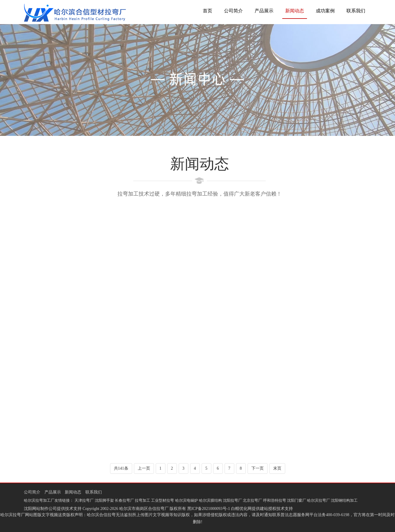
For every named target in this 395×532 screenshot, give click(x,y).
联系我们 (356, 11)
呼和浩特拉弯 (275, 500)
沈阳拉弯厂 (232, 500)
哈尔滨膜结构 (210, 500)
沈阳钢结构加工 (344, 500)
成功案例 (325, 11)
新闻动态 (295, 11)
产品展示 (264, 11)
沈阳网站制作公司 (40, 509)
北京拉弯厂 (252, 500)
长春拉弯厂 (124, 500)
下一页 (258, 468)
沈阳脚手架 (104, 500)
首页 (208, 11)
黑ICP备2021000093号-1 (209, 509)
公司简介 (233, 11)
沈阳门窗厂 (297, 500)
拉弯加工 (142, 500)
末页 (277, 468)
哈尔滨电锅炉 (187, 500)
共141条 (121, 468)
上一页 (144, 468)
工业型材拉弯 (162, 500)
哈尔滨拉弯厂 (318, 500)
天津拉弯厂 (84, 500)
